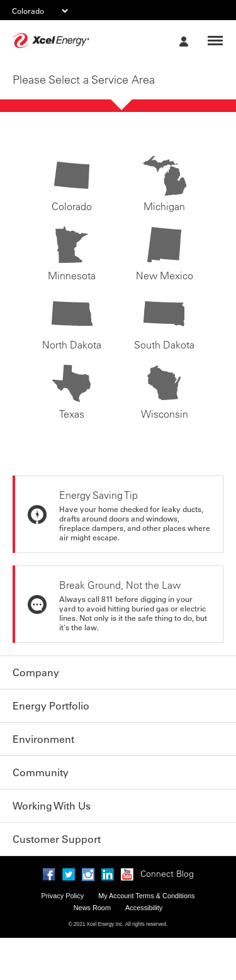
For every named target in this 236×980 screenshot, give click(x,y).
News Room (92, 908)
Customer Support (57, 839)
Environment (43, 739)
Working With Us (52, 806)
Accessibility (144, 908)
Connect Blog (167, 874)
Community (41, 772)
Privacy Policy (62, 896)
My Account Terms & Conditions (146, 896)
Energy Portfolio (51, 706)
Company (36, 672)
